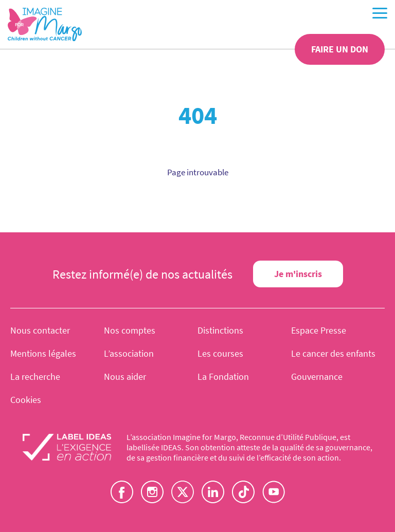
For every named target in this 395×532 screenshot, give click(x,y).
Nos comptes (130, 330)
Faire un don (340, 49)
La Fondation (223, 377)
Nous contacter (40, 330)
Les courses (220, 353)
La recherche (35, 377)
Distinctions (220, 330)
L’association (129, 353)
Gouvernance (317, 377)
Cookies (26, 400)
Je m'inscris (298, 274)
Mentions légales (43, 353)
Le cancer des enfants (333, 353)
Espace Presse (319, 330)
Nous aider (125, 377)
